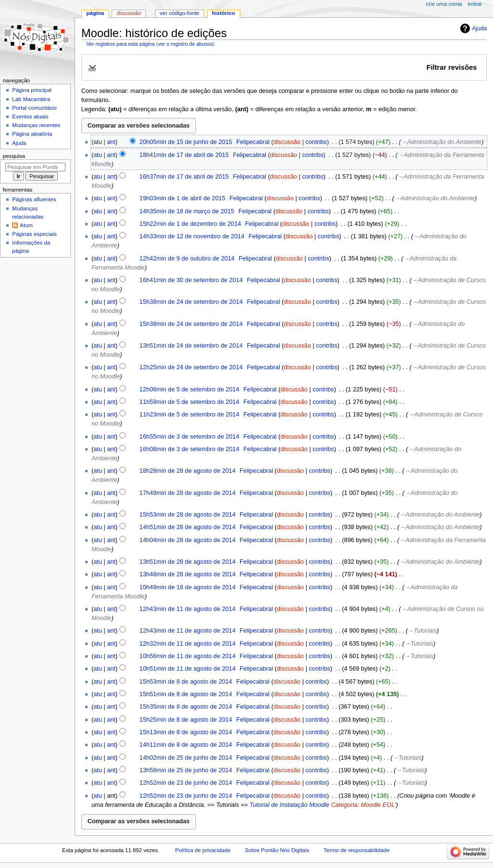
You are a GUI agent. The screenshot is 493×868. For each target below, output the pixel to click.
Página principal (32, 90)
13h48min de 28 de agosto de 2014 (188, 574)
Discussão (129, 13)
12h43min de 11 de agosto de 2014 (188, 609)
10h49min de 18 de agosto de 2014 (188, 587)
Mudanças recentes (36, 125)
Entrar (475, 4)
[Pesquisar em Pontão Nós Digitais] (35, 167)
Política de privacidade (203, 850)
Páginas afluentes (34, 199)
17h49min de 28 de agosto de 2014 (188, 493)
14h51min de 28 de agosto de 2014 (188, 527)
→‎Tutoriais (422, 631)
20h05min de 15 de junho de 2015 (186, 142)
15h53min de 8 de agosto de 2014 (186, 682)
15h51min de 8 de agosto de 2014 (186, 694)
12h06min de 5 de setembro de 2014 (189, 389)
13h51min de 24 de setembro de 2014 (191, 346)
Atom (26, 225)
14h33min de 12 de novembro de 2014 (192, 236)
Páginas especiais (34, 234)
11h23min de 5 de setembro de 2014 (189, 415)
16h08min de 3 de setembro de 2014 (189, 449)
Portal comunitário (34, 108)
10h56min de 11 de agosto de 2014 (188, 656)
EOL (389, 805)
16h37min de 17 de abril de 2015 (184, 177)
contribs (316, 142)
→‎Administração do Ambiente (441, 142)
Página (95, 13)
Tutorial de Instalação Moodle (289, 805)
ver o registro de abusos (185, 44)
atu (98, 155)
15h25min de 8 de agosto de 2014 (186, 720)
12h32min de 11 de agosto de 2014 (188, 644)
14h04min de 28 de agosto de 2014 (188, 540)
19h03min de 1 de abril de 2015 (182, 198)
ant (111, 142)
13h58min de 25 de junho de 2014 (186, 770)
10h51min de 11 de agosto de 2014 (188, 669)
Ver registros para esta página (120, 44)
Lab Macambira (31, 99)
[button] (284, 67)
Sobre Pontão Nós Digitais (277, 850)
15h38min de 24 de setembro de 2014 (191, 302)
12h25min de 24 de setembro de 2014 (191, 367)
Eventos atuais (30, 117)
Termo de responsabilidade (357, 850)
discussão (287, 142)
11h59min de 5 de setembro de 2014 (189, 402)
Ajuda (480, 28)
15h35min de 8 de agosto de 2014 (186, 707)
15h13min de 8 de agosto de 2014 (186, 732)
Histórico (223, 13)
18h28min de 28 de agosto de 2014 (188, 471)
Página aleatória (32, 134)
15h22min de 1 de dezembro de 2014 (190, 224)
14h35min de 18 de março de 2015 (187, 211)
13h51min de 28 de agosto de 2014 (188, 562)
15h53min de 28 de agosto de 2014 (188, 515)
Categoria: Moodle (356, 805)
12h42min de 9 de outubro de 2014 (187, 259)
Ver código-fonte (180, 13)
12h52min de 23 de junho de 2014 (186, 783)
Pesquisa (14, 156)
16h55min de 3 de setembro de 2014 (189, 437)
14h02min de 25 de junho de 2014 (186, 758)
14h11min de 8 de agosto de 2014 (186, 745)
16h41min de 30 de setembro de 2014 (191, 280)
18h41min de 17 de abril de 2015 (184, 155)
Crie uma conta (444, 4)
